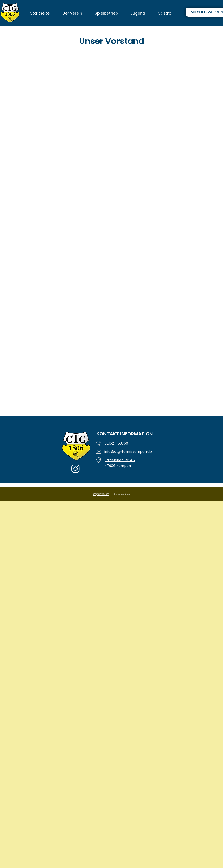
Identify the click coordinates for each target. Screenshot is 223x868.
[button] (72, 12)
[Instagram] (76, 468)
